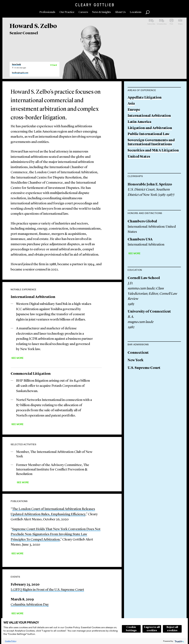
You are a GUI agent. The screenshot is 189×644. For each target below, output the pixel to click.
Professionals (47, 12)
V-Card (53, 65)
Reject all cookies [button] (172, 629)
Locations (136, 12)
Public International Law (148, 134)
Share (180, 24)
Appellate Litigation (145, 98)
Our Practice (67, 12)
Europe (134, 110)
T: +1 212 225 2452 (19, 68)
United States (139, 157)
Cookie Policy (11, 641)
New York (16, 65)
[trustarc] (179, 641)
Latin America (139, 122)
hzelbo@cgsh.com (20, 73)
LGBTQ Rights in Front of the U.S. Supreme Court (47, 590)
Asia (131, 104)
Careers (83, 12)
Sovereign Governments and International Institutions (151, 143)
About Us (120, 12)
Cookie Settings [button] (131, 629)
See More (17, 358)
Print (171, 24)
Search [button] (148, 12)
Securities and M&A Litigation (153, 151)
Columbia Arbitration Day (30, 605)
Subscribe (151, 24)
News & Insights (101, 12)
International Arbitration (149, 116)
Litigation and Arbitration (150, 128)
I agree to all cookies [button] (152, 629)
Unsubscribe (162, 24)
